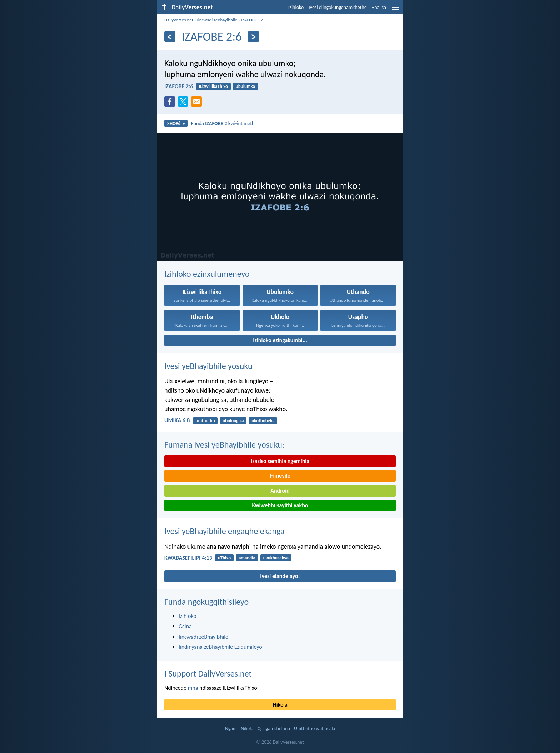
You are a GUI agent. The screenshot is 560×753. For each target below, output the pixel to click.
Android (280, 491)
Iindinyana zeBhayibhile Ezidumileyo (220, 647)
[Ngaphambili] (170, 37)
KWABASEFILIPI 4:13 (188, 558)
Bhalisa (379, 7)
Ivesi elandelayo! (280, 576)
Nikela (280, 705)
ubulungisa (233, 421)
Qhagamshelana (273, 729)
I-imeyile (280, 476)
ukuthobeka (263, 421)
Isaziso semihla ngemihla (280, 461)
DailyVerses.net (179, 20)
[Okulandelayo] (253, 37)
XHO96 (176, 123)
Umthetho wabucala (314, 729)
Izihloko (296, 7)
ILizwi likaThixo (213, 86)
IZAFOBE (249, 20)
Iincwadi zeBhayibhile (217, 20)
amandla (247, 558)
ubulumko (246, 86)
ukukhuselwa (276, 558)
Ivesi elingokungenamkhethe (337, 7)
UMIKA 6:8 (177, 420)
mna (193, 688)
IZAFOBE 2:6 (179, 86)
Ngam (231, 729)
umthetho (205, 421)
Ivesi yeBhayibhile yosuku (208, 366)
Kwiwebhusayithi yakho (280, 505)
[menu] (396, 10)
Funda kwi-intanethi (223, 123)
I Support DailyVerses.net (208, 674)
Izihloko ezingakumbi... (280, 340)
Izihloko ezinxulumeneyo (207, 274)
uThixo (224, 558)
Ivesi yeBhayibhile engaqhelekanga (224, 531)
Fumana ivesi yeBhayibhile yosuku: (224, 445)
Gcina (185, 626)
